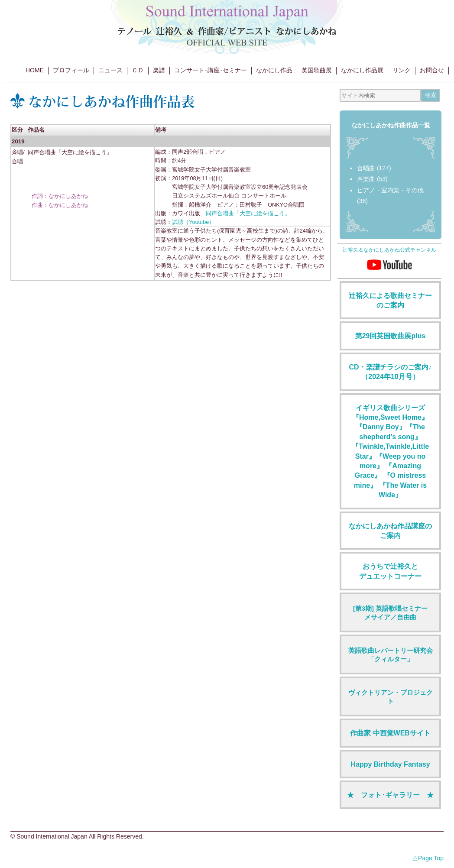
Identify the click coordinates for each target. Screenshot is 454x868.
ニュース (110, 70)
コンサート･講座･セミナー (211, 70)
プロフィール (71, 70)
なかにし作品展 (362, 70)
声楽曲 (366, 179)
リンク (402, 70)
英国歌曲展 (317, 70)
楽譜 (159, 70)
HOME (35, 70)
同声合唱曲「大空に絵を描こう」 (248, 214)
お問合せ (432, 70)
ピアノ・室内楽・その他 (390, 190)
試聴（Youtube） (193, 222)
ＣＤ (138, 70)
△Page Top (428, 858)
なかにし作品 (274, 70)
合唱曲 (366, 168)
